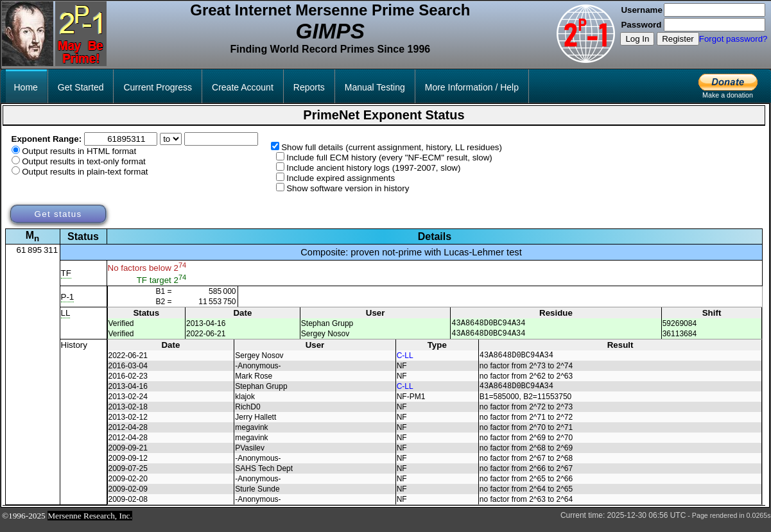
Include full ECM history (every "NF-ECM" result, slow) (389, 158)
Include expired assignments (341, 178)
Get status (58, 214)
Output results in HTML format (79, 151)
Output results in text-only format (84, 161)
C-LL (405, 361)
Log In (637, 39)
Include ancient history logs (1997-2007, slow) (373, 168)
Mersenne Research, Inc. (90, 523)
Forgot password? (733, 39)
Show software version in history (348, 188)
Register (678, 39)
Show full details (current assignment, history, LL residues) (392, 147)
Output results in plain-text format (85, 172)
